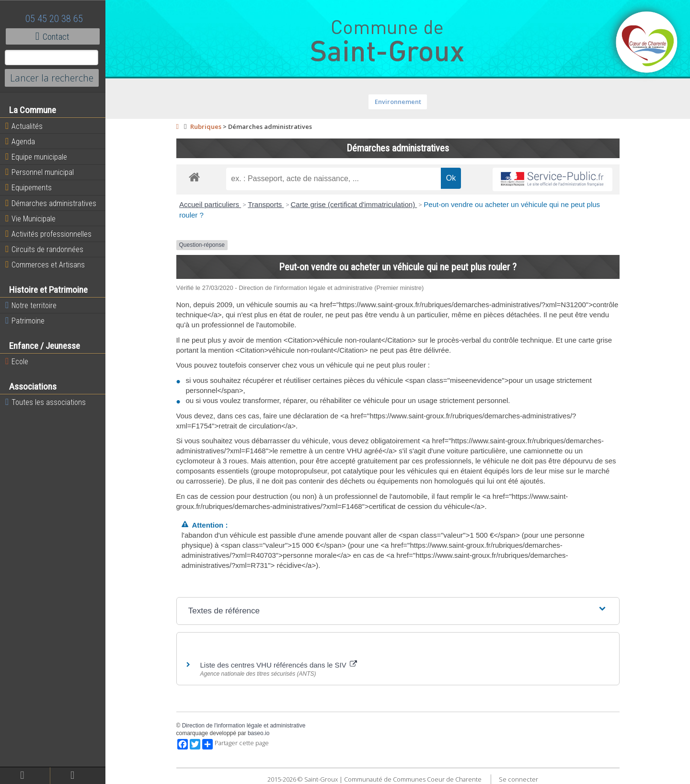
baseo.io (259, 733)
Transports (266, 204)
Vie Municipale (30, 219)
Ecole (17, 361)
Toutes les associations (46, 402)
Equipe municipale (36, 157)
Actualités (24, 126)
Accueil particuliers (210, 204)
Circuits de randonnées (44, 249)
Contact (52, 36)
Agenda (20, 141)
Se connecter (518, 779)
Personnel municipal (40, 172)
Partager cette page (236, 744)
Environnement (398, 102)
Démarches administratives (51, 203)
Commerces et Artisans (45, 265)
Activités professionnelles (48, 234)
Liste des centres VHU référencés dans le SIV (279, 665)
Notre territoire (31, 305)
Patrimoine (25, 321)
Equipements (29, 187)
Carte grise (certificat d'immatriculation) (354, 204)
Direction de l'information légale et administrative (244, 726)
